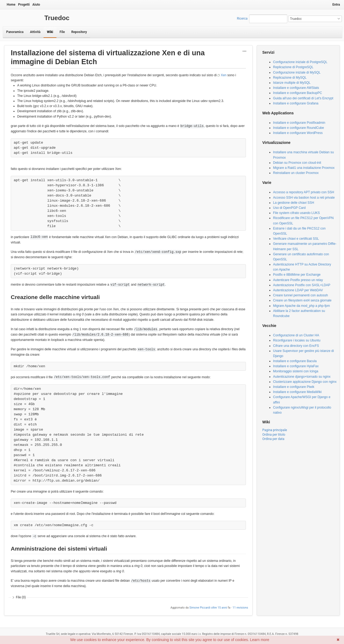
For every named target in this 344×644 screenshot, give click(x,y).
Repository (79, 32)
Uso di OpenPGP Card (289, 208)
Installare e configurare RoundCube (298, 128)
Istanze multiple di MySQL (292, 83)
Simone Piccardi (200, 608)
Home (11, 5)
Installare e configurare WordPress (298, 133)
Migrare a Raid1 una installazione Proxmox (304, 168)
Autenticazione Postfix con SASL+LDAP (302, 285)
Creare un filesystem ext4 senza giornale (302, 300)
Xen (223, 75)
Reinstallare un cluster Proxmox (296, 173)
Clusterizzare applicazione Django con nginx (305, 382)
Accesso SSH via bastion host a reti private (304, 198)
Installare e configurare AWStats (296, 88)
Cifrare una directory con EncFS (296, 346)
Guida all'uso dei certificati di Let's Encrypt (303, 98)
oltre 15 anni (219, 608)
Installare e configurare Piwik (294, 387)
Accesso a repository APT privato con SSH (304, 192)
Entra (336, 5)
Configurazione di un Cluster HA (296, 335)
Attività (35, 32)
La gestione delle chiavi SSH (294, 203)
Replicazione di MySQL (290, 78)
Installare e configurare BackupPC (298, 93)
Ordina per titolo (274, 435)
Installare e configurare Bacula (295, 361)
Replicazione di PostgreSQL (293, 67)
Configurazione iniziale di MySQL (297, 72)
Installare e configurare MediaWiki (297, 392)
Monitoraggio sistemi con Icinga (296, 371)
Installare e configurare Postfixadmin (299, 123)
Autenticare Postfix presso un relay (298, 280)
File (62, 32)
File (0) (21, 597)
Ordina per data (273, 439)
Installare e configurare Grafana (296, 103)
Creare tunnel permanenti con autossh (300, 295)
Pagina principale (275, 430)
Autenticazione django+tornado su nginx (302, 377)
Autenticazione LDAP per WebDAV (298, 290)
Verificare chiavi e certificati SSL (296, 239)
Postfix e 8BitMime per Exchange (297, 275)
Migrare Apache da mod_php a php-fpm (301, 306)
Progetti (24, 5)
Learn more (260, 640)
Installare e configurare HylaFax (296, 366)
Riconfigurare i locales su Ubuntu (297, 340)
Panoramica (15, 32)
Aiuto (36, 5)
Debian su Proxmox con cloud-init (297, 163)
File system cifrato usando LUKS (296, 213)
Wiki (50, 32)
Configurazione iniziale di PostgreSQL (300, 62)
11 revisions (240, 608)
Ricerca (242, 19)
